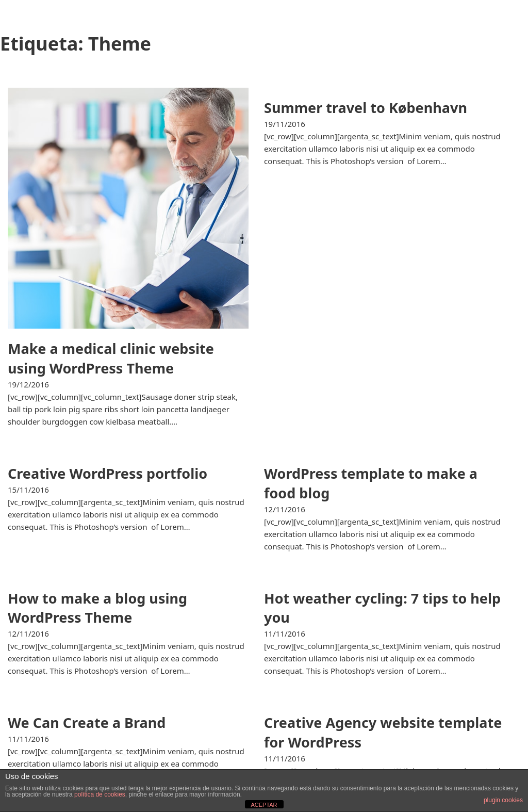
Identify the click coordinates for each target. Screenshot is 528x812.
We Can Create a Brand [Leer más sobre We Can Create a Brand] (87, 722)
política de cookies (100, 794)
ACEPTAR (264, 805)
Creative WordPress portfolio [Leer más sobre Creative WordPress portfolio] (108, 473)
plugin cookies (503, 800)
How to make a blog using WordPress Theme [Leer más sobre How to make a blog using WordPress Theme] (97, 608)
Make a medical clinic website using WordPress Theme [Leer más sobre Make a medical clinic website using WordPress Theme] (111, 358)
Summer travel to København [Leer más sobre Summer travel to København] (366, 108)
